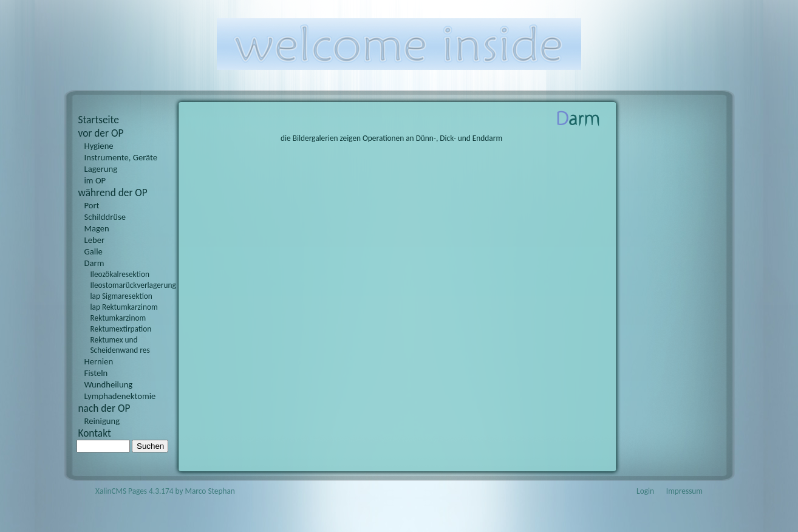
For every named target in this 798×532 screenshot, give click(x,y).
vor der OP (101, 133)
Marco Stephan (210, 491)
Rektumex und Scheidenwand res (120, 345)
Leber (95, 240)
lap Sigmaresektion (121, 296)
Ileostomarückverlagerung (130, 285)
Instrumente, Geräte (121, 157)
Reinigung (102, 421)
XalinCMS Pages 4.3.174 (135, 491)
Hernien (99, 361)
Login (645, 491)
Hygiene (99, 146)
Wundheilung (109, 384)
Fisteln (96, 373)
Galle (94, 251)
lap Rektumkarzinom (124, 307)
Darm (94, 263)
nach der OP (104, 408)
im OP (95, 180)
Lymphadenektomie (120, 396)
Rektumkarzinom (118, 318)
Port (92, 205)
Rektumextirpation (121, 329)
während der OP (113, 193)
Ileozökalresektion (120, 274)
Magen (97, 228)
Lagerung (101, 169)
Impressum (684, 491)
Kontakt (95, 433)
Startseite (99, 120)
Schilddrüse (105, 217)
